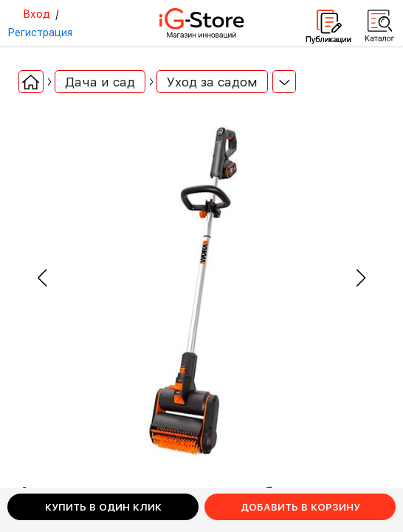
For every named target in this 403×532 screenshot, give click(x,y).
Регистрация (40, 33)
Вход (37, 14)
